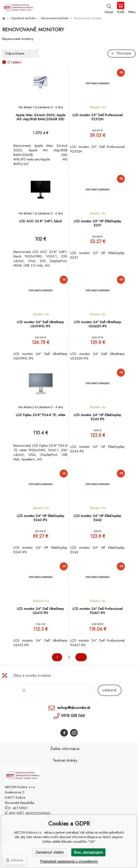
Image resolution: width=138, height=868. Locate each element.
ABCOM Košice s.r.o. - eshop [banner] (18, 8)
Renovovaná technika (55, 18)
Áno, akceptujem (88, 852)
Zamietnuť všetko (50, 852)
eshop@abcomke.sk (74, 708)
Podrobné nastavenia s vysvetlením (69, 861)
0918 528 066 (73, 716)
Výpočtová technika (23, 18)
